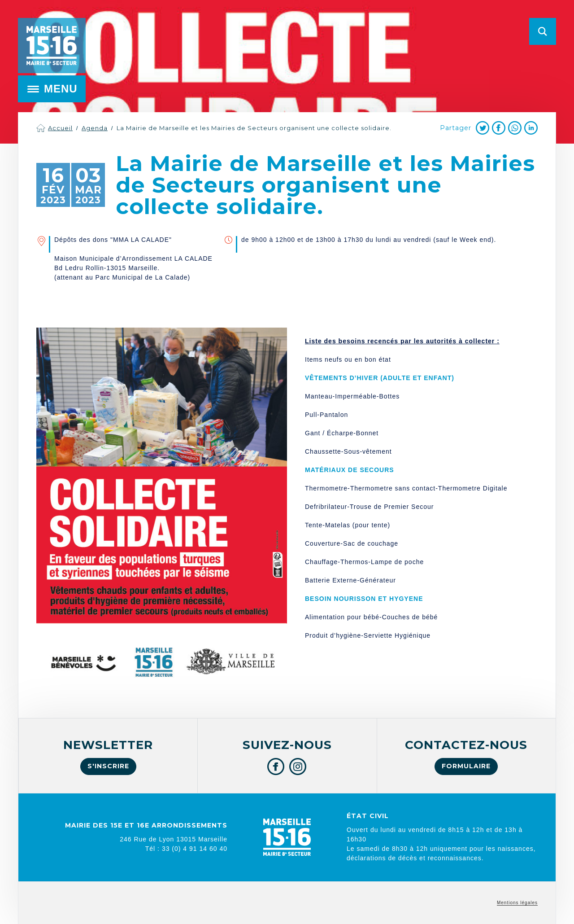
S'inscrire (108, 766)
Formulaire (466, 766)
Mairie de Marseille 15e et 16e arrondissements (52, 46)
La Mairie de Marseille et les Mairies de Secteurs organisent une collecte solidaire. (254, 128)
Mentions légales (517, 903)
